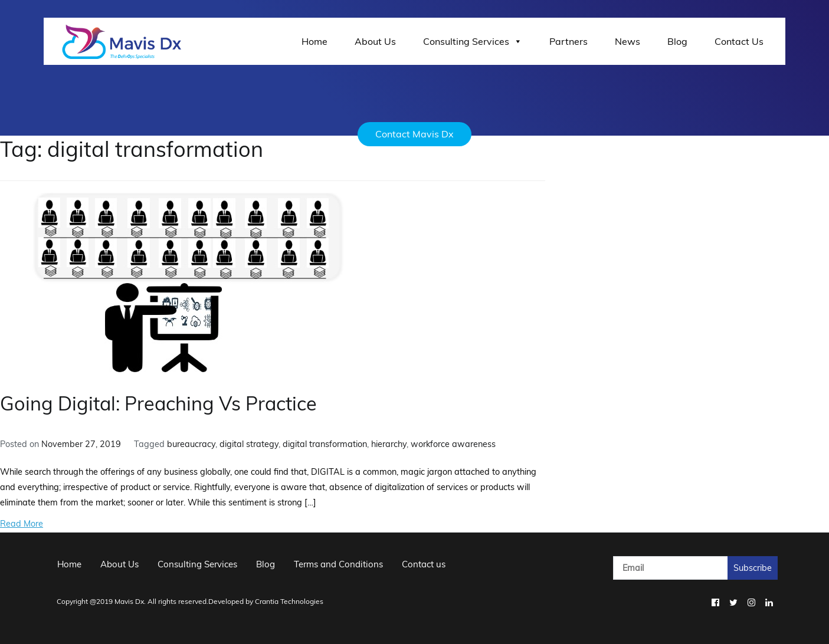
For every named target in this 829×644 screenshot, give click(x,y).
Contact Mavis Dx (415, 134)
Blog (677, 41)
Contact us (424, 564)
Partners (568, 41)
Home (314, 41)
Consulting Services (473, 41)
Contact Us (739, 41)
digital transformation (325, 444)
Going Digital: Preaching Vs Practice (158, 403)
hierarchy (389, 444)
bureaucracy (191, 444)
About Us (375, 41)
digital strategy (249, 444)
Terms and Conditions (338, 564)
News (628, 41)
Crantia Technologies (289, 601)
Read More (22, 524)
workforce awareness (453, 444)
